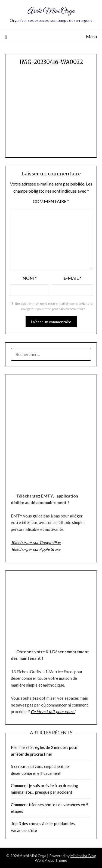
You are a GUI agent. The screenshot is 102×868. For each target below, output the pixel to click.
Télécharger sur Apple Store (36, 549)
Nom (30, 278)
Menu (91, 36)
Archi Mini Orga (51, 11)
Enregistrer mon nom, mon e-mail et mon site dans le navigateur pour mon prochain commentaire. (54, 306)
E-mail (72, 278)
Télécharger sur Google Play (36, 542)
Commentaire (51, 201)
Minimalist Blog (83, 856)
